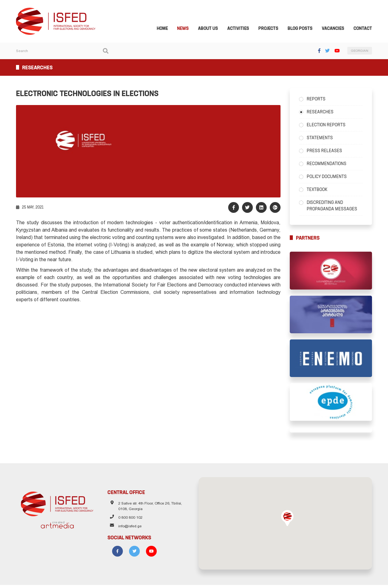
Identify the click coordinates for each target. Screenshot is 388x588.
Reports (317, 99)
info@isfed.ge (129, 530)
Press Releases (326, 151)
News (185, 29)
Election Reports (327, 125)
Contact (365, 29)
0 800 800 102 (129, 521)
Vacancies (335, 29)
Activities (240, 29)
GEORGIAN (362, 52)
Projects (271, 29)
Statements (321, 138)
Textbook (318, 190)
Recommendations (328, 164)
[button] (289, 521)
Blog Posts (302, 29)
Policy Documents (328, 177)
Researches (321, 112)
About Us (210, 29)
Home (164, 29)
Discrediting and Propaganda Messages (333, 206)
